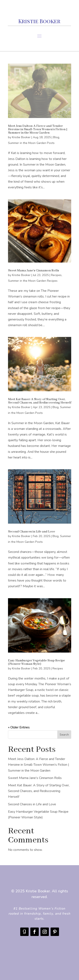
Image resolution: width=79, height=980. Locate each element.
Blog (56, 137)
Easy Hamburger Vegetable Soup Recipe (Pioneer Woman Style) (36, 662)
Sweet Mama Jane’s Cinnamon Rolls (33, 271)
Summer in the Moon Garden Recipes (33, 281)
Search (64, 735)
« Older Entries (19, 727)
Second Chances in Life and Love (31, 532)
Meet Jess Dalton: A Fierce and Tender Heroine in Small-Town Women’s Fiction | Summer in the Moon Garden (38, 129)
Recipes (56, 275)
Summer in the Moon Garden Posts (31, 143)
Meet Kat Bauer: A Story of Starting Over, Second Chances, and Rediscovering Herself (40, 401)
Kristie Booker (21, 137)
